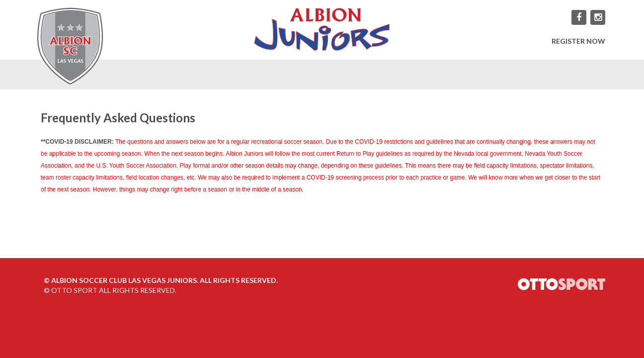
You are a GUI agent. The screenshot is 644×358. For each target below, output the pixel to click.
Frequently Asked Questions (118, 118)
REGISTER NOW (578, 41)
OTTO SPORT (74, 290)
